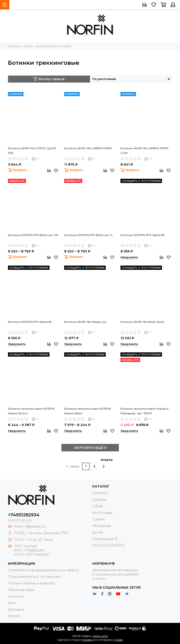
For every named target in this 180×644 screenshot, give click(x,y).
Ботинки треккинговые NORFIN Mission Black (88, 411)
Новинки (100, 493)
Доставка (16, 610)
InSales (118, 640)
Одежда (99, 499)
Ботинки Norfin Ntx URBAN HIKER (88, 148)
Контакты (16, 596)
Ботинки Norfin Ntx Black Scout (142, 322)
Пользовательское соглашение (34, 577)
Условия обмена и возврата (31, 583)
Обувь (98, 506)
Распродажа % (105, 539)
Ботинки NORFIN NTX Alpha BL (30, 322)
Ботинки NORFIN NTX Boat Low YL (89, 235)
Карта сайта (100, 636)
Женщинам (102, 526)
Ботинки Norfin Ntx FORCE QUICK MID (32, 151)
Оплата (14, 616)
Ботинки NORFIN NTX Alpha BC (143, 235)
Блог (12, 603)
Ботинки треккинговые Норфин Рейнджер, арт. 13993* (144, 411)
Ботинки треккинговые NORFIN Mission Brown (31, 411)
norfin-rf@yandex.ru (30, 526)
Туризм (98, 519)
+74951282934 (24, 515)
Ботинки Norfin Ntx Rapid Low (85, 322)
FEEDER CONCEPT (109, 545)
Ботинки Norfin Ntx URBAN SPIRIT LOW (144, 151)
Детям (98, 532)
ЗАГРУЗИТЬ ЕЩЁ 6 (90, 448)
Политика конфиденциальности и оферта (43, 570)
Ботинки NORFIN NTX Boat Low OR (33, 235)
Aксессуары (102, 513)
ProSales (87, 640)
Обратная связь (21, 590)
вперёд (107, 463)
